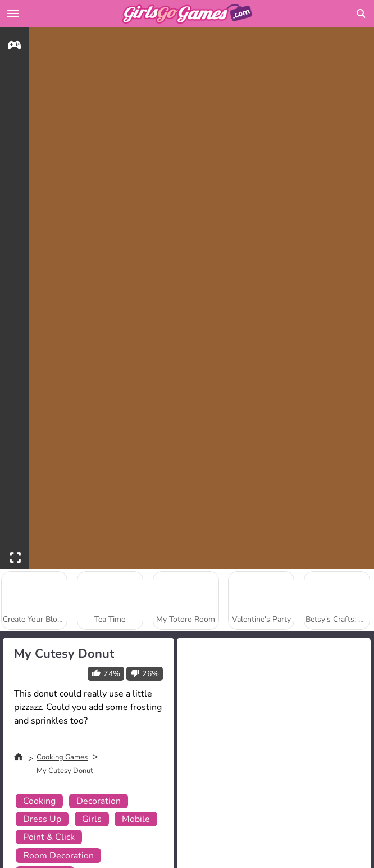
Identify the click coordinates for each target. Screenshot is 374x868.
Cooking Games (62, 757)
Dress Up (42, 819)
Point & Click (49, 837)
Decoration (99, 801)
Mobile (136, 819)
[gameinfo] (14, 47)
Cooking (39, 801)
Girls (92, 819)
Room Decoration (58, 856)
